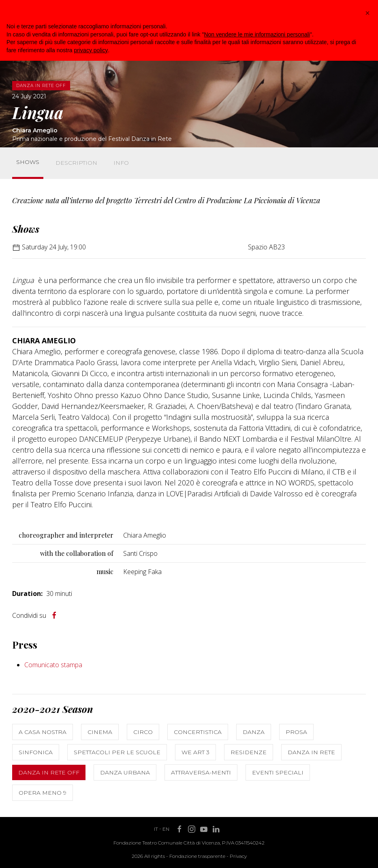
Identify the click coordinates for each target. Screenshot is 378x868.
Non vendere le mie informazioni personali (257, 34)
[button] (367, 13)
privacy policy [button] (91, 50)
